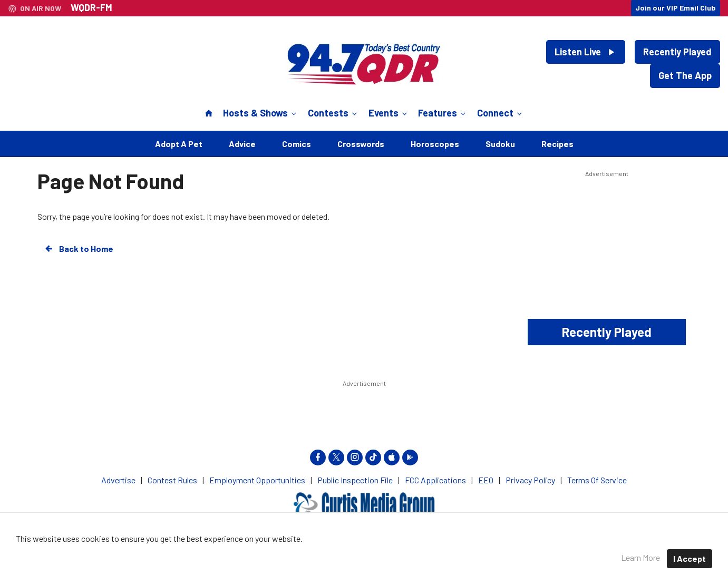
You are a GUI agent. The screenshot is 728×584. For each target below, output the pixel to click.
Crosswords (361, 144)
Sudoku (500, 144)
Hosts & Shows (261, 113)
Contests (333, 113)
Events (389, 113)
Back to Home (79, 249)
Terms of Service (477, 552)
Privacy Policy (407, 552)
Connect (501, 113)
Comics (297, 144)
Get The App (685, 75)
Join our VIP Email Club (676, 8)
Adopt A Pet (179, 144)
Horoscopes (435, 144)
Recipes (557, 144)
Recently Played (677, 52)
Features (443, 113)
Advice (242, 144)
